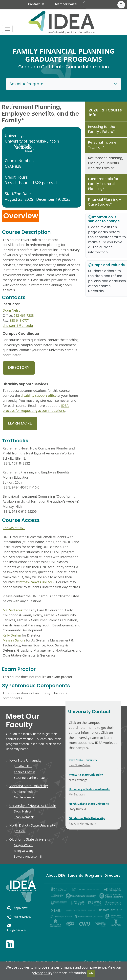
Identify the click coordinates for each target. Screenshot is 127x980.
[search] (103, 5)
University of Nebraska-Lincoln (33, 806)
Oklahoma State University (30, 839)
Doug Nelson (13, 310)
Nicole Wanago (24, 797)
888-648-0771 (20, 320)
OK (91, 973)
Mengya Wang (24, 851)
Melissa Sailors (14, 640)
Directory (19, 368)
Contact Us (36, 4)
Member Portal (66, 4)
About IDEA (56, 876)
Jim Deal (20, 831)
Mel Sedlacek (13, 610)
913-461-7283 (24, 315)
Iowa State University (25, 760)
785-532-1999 (19, 917)
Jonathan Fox (23, 766)
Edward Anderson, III (28, 856)
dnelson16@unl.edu (18, 325)
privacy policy (42, 973)
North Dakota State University (32, 825)
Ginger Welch (23, 845)
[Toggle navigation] (7, 29)
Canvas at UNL (14, 528)
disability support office (39, 395)
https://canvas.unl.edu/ (37, 582)
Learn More (20, 424)
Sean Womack (24, 817)
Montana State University (29, 786)
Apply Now (17, 908)
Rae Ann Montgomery (82, 823)
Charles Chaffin (24, 772)
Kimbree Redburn (26, 792)
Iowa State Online (80, 765)
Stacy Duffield (77, 809)
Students (75, 876)
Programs (94, 876)
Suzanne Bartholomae (29, 778)
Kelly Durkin (12, 635)
